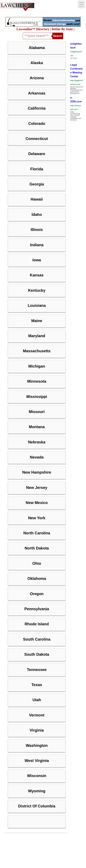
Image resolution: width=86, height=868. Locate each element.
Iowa (37, 260)
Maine (37, 321)
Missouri (37, 412)
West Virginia (37, 761)
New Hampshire (37, 472)
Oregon (37, 594)
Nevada (37, 457)
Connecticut (37, 139)
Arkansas (37, 93)
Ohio (37, 563)
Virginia (37, 730)
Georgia (37, 184)
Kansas (37, 275)
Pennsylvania (37, 609)
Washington (37, 745)
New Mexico (37, 503)
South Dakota (37, 654)
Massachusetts (37, 351)
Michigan (37, 366)
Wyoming (37, 791)
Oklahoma (37, 578)
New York (37, 518)
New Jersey (37, 488)
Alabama (37, 48)
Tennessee (37, 670)
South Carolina (37, 639)
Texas (37, 685)
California (37, 108)
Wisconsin (37, 776)
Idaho (37, 214)
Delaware (37, 154)
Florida (37, 169)
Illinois (37, 230)
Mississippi (37, 397)
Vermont (37, 715)
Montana (37, 427)
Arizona (37, 78)
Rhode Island (37, 624)
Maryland (37, 336)
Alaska (37, 63)
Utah (37, 700)
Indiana (37, 245)
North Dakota (37, 548)
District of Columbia (37, 806)
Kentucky (37, 290)
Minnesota (37, 381)
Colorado (37, 124)
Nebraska (37, 442)
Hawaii (37, 199)
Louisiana (37, 305)
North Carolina (37, 533)
